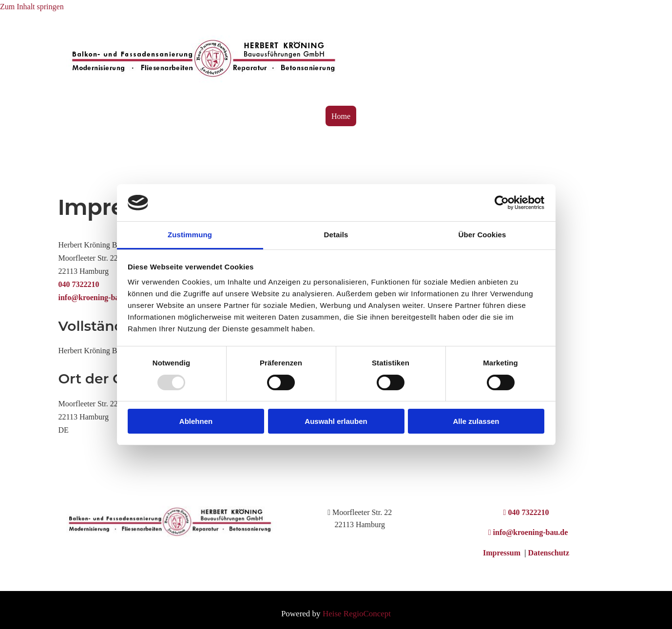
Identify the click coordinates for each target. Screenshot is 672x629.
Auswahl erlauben (336, 421)
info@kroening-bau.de (96, 297)
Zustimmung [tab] (190, 235)
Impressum (503, 553)
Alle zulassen (476, 421)
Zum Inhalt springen (32, 7)
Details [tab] (336, 235)
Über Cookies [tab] (482, 235)
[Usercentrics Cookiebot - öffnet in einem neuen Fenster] (502, 203)
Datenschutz (549, 553)
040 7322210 (79, 284)
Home (341, 116)
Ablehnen (196, 421)
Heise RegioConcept (357, 614)
